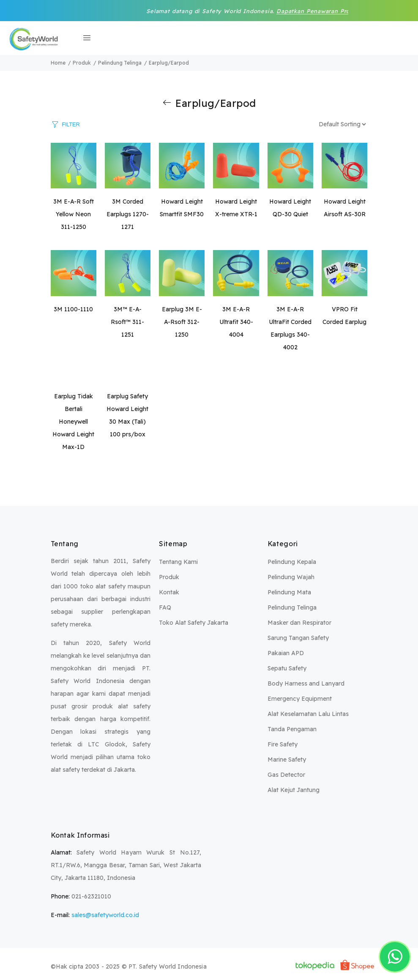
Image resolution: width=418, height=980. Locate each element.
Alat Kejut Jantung (294, 790)
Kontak (169, 592)
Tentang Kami (178, 562)
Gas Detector (286, 775)
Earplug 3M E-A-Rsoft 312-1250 (182, 322)
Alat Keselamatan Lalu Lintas (308, 714)
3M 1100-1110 (73, 309)
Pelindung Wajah (291, 577)
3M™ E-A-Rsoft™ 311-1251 (127, 322)
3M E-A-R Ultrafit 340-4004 (236, 322)
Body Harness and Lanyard (306, 683)
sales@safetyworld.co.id (105, 915)
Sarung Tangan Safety (298, 638)
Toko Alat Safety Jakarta (194, 623)
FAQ (165, 607)
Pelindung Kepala (292, 562)
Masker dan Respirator (299, 623)
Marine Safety (287, 759)
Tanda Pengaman (292, 729)
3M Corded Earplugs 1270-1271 (128, 214)
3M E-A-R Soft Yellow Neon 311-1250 (74, 214)
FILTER (71, 124)
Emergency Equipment (300, 699)
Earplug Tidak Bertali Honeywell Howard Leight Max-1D (73, 422)
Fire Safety (283, 744)
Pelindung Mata (289, 592)
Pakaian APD (286, 653)
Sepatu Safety (287, 668)
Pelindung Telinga (292, 607)
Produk (169, 577)
